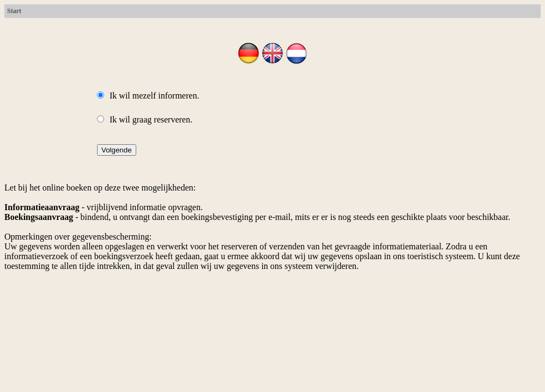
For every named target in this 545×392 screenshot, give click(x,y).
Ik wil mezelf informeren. (148, 96)
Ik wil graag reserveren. (145, 120)
